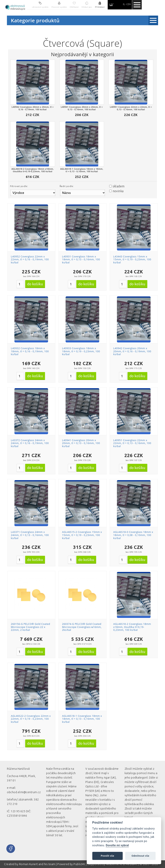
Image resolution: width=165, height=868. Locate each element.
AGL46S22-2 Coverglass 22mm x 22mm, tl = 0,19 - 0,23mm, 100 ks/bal (31, 719)
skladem (119, 186)
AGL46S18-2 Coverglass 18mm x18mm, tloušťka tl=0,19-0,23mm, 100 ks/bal (132, 627)
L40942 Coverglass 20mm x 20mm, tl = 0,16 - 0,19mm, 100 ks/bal (132, 351)
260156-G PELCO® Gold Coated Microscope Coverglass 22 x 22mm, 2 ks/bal (31, 627)
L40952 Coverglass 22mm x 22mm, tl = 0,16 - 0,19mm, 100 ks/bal (30, 259)
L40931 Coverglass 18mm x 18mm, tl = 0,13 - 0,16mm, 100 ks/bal (81, 259)
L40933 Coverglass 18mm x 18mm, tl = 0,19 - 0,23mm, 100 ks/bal (81, 351)
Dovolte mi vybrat (117, 845)
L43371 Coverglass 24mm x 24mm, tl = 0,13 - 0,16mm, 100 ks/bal (30, 535)
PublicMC (80, 864)
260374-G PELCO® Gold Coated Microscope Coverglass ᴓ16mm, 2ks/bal (82, 627)
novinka (118, 191)
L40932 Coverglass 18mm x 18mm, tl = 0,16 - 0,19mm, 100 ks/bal (30, 351)
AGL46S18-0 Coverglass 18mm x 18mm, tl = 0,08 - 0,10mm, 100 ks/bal (133, 535)
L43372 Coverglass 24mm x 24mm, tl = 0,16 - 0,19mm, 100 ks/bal (30, 443)
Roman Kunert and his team (37, 864)
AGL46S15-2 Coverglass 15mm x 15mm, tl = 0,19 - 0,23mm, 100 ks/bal (82, 535)
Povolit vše (107, 856)
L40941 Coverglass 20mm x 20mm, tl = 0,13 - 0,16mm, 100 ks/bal (81, 443)
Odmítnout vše (140, 856)
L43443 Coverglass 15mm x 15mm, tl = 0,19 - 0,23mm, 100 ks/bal (132, 259)
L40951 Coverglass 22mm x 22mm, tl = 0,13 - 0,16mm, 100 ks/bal (132, 443)
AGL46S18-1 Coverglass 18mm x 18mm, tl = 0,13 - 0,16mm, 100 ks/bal (82, 719)
